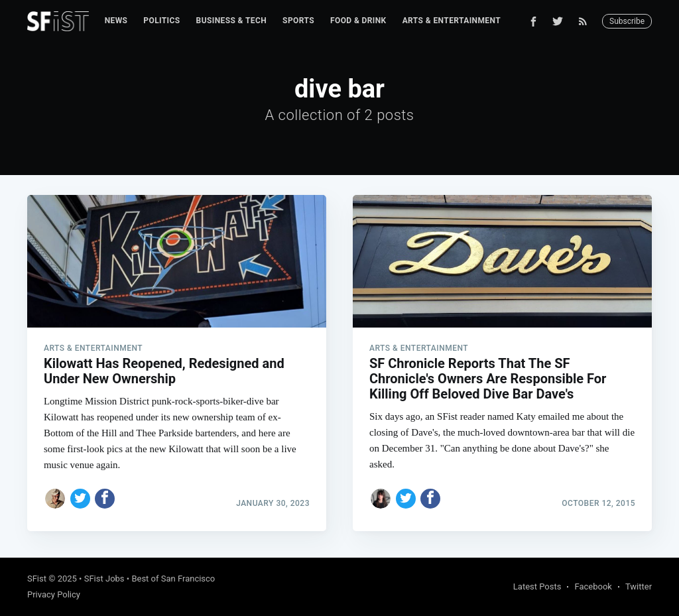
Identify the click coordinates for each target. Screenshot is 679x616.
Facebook (593, 586)
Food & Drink (358, 21)
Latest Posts (537, 586)
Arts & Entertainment (452, 21)
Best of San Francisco (173, 579)
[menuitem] (116, 21)
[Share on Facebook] (105, 499)
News (116, 21)
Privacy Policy (54, 594)
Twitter (639, 586)
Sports (298, 21)
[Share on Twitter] (80, 499)
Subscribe (627, 21)
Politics (161, 21)
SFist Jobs (104, 579)
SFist (37, 579)
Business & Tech (232, 21)
